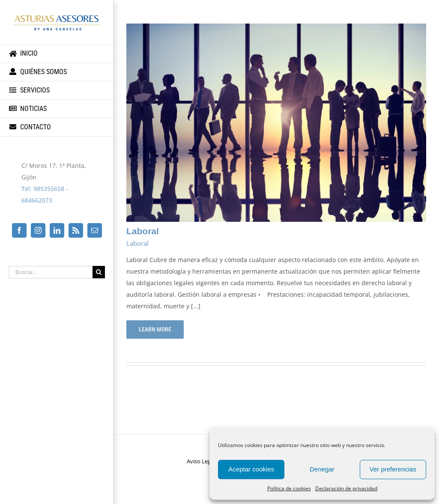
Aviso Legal (201, 461)
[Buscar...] (51, 272)
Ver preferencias (393, 469)
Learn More (155, 329)
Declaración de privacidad (346, 488)
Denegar (322, 469)
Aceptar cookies (251, 469)
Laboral (143, 231)
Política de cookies (289, 488)
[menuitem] (57, 54)
